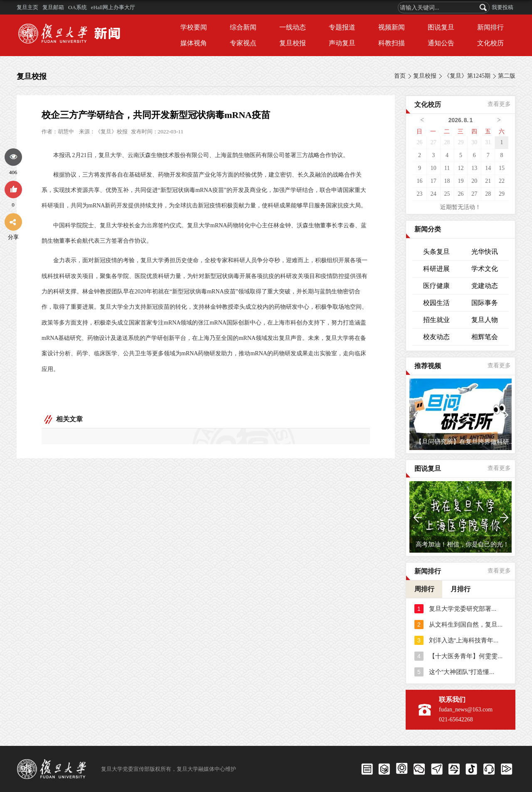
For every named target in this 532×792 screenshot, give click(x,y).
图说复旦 (441, 27)
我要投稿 (502, 7)
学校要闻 (194, 27)
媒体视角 (194, 43)
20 (474, 181)
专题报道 (342, 27)
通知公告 (441, 43)
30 (474, 142)
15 (502, 168)
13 (474, 168)
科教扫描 (392, 43)
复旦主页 (27, 7)
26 (419, 142)
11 (447, 168)
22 (502, 181)
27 (433, 142)
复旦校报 (293, 43)
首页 (400, 76)
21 (488, 181)
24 (433, 194)
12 (461, 168)
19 (461, 181)
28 (447, 142)
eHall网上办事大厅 (113, 7)
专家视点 (243, 43)
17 (433, 181)
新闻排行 (490, 27)
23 (419, 194)
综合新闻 (243, 27)
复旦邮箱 (53, 7)
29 (461, 142)
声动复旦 (342, 43)
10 (433, 168)
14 (488, 168)
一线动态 (293, 27)
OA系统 (78, 7)
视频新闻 (392, 27)
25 (447, 194)
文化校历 (490, 43)
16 (419, 181)
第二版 (507, 76)
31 (488, 142)
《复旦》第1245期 (467, 76)
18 (447, 181)
